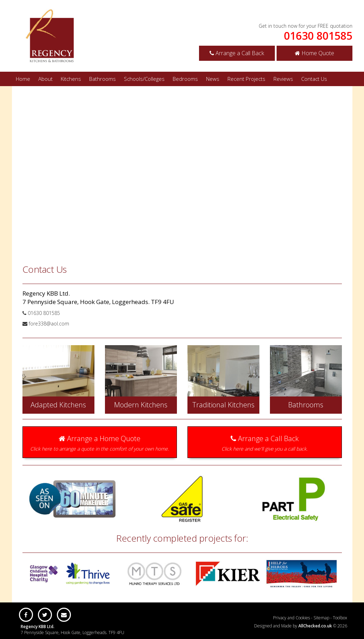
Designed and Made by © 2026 (301, 626)
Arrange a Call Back (237, 53)
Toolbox (340, 618)
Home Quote (315, 53)
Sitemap (321, 618)
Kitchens (71, 79)
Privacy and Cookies (292, 618)
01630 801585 (318, 36)
